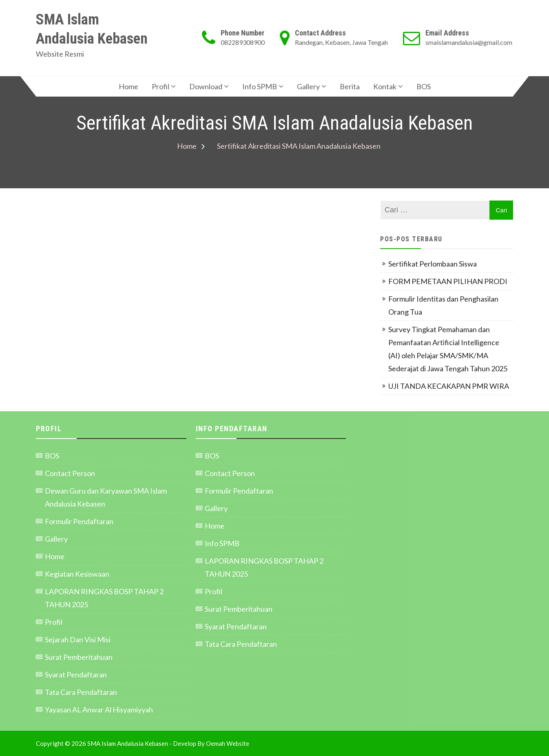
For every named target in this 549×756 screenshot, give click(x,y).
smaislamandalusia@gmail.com (469, 42)
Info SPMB (260, 86)
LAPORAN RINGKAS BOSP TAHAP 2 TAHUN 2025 (104, 598)
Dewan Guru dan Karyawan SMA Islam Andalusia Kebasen (106, 497)
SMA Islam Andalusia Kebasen (92, 29)
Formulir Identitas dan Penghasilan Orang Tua (443, 305)
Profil (160, 86)
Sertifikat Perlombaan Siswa (433, 264)
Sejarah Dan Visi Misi (78, 639)
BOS (424, 86)
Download (206, 86)
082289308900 (243, 42)
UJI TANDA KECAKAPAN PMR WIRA (449, 386)
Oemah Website (228, 743)
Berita (350, 86)
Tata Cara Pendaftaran (81, 692)
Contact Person (70, 473)
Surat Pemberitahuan (79, 657)
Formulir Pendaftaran (79, 521)
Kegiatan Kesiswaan (77, 574)
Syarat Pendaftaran (76, 674)
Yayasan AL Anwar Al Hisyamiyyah (99, 710)
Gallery (308, 86)
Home (128, 86)
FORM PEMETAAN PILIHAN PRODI (448, 281)
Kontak (385, 86)
